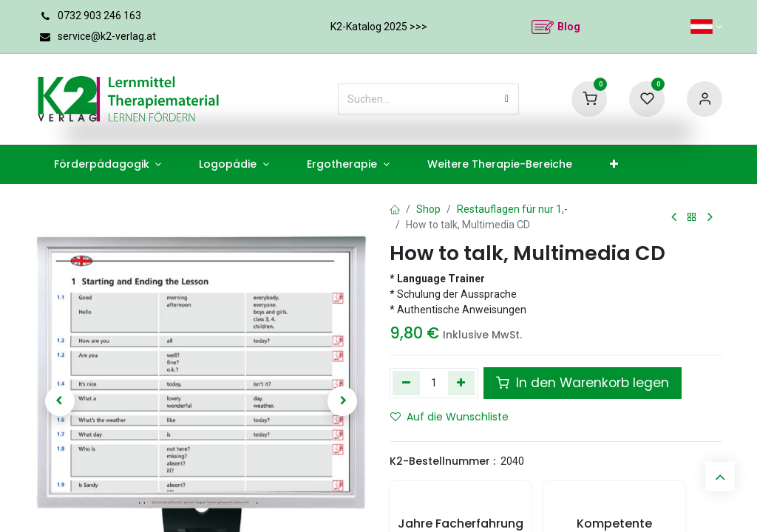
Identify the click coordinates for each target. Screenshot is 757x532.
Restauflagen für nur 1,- (512, 209)
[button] (60, 401)
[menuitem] (108, 164)
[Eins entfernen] (406, 383)
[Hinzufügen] (462, 383)
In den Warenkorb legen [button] (583, 383)
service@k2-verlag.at (107, 36)
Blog (569, 27)
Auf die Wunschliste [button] (449, 417)
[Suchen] (507, 99)
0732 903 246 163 (99, 16)
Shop (428, 209)
